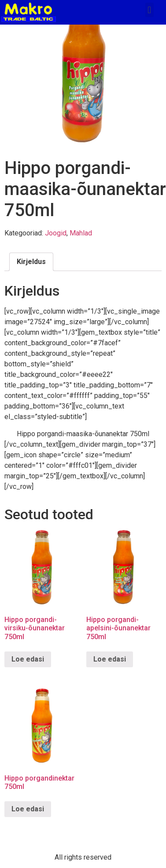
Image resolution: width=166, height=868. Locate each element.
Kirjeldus (31, 262)
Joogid (56, 233)
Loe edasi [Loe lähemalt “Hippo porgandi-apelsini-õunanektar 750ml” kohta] (110, 659)
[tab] (31, 262)
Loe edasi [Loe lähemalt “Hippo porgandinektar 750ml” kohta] (28, 809)
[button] (149, 10)
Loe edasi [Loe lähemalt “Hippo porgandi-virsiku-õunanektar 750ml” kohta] (28, 659)
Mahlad (81, 233)
